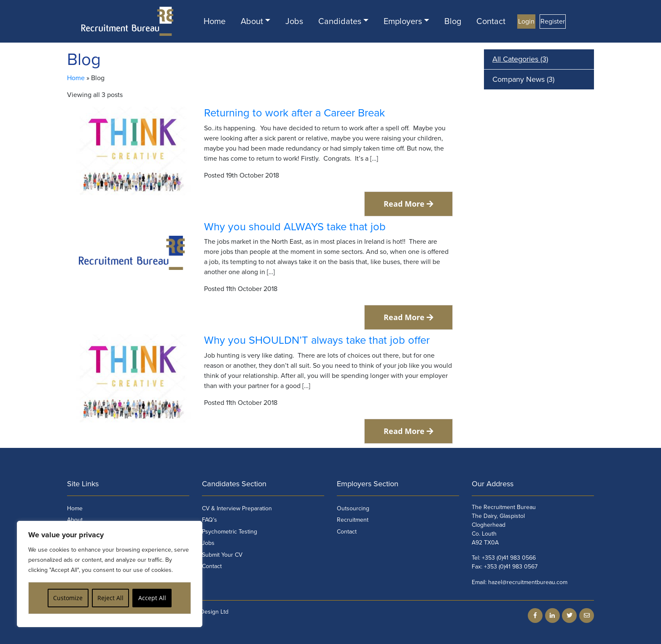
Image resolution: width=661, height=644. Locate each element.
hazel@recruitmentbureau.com (528, 582)
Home (215, 22)
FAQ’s (210, 520)
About (252, 22)
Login (526, 22)
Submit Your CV (222, 555)
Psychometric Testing (230, 532)
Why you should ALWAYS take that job (295, 227)
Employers (403, 22)
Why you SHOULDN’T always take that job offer (317, 340)
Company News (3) (523, 79)
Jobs (294, 22)
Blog (453, 22)
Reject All (110, 598)
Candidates (340, 22)
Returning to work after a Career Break (294, 113)
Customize (68, 598)
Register (553, 22)
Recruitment (353, 520)
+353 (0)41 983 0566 (509, 558)
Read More (408, 204)
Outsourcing (353, 508)
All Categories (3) (520, 59)
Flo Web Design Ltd (203, 612)
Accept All (152, 598)
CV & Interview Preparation (237, 508)
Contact (491, 22)
